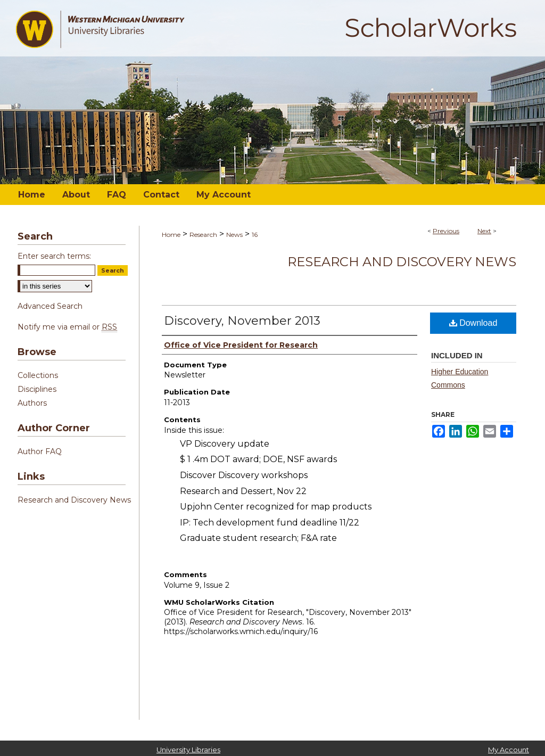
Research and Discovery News (402, 262)
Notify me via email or (67, 327)
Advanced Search (50, 306)
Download (473, 323)
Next (484, 231)
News (234, 235)
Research (203, 235)
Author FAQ (40, 451)
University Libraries (188, 750)
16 (255, 235)
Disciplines (37, 389)
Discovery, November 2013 (242, 321)
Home (171, 235)
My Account (509, 750)
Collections (38, 375)
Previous (446, 231)
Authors (32, 403)
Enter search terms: (54, 256)
